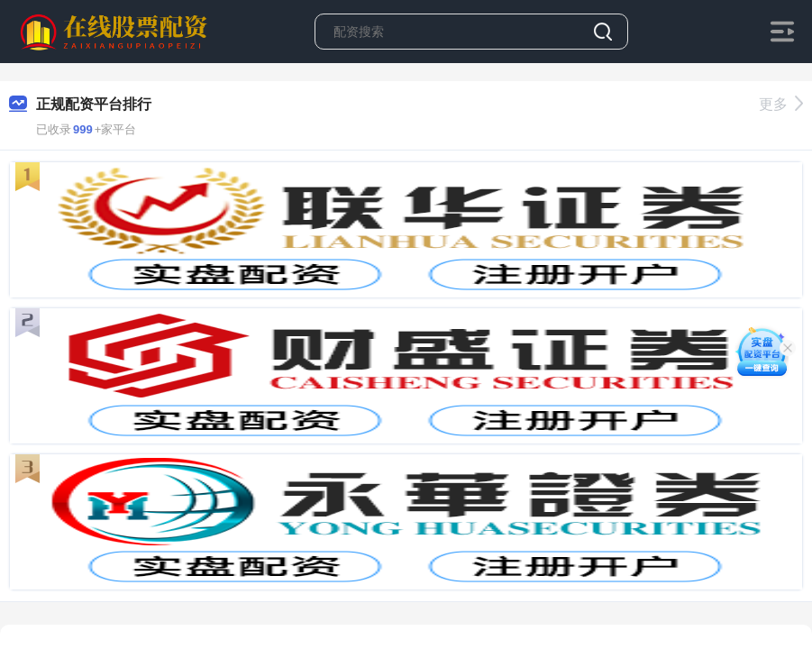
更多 (781, 104)
